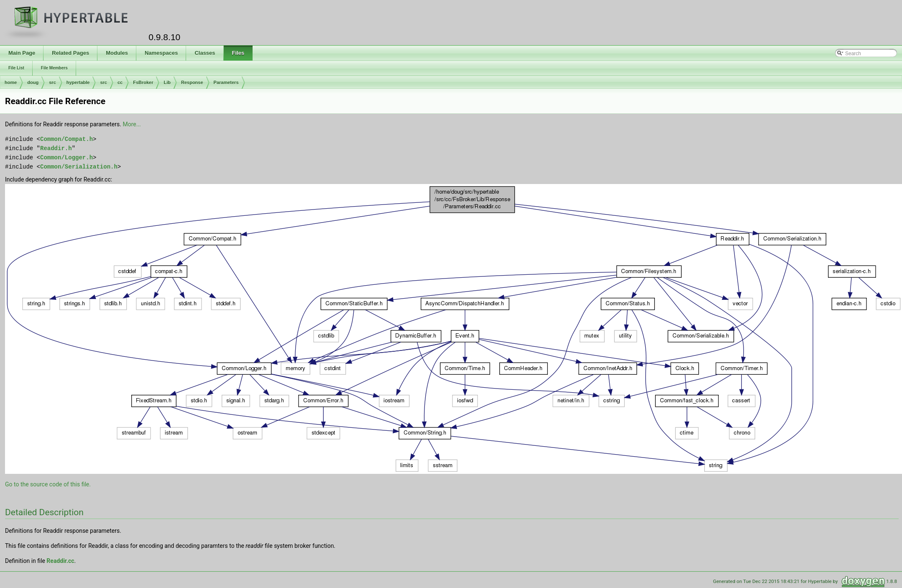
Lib (167, 82)
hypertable (78, 82)
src (52, 82)
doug (33, 82)
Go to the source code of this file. (48, 484)
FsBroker (143, 82)
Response (192, 82)
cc (120, 82)
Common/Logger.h (66, 157)
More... (132, 124)
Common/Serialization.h (79, 167)
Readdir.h (56, 148)
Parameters (226, 82)
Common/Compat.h (66, 139)
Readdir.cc (60, 561)
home (11, 82)
